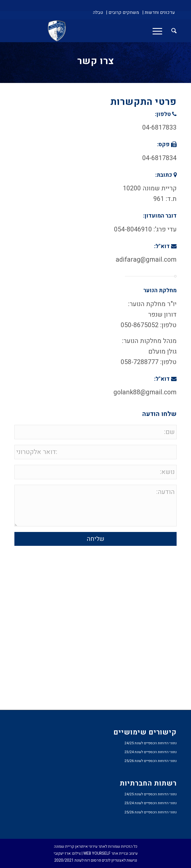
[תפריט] (159, 31)
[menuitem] (159, 12)
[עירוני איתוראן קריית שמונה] (112, 31)
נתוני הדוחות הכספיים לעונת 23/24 (151, 752)
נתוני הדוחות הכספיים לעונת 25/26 (151, 761)
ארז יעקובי (62, 853)
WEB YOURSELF (97, 853)
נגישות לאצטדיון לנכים (119, 860)
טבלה (98, 12)
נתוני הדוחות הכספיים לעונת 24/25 (151, 743)
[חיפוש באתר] (171, 31)
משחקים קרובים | (122, 12)
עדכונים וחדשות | (159, 12)
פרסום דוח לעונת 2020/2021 (78, 860)
